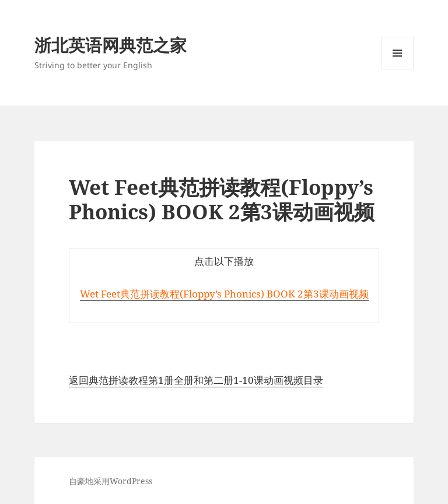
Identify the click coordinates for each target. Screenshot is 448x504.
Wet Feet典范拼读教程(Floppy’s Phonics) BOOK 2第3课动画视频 (224, 294)
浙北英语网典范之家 (111, 45)
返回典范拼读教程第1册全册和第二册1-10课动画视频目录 (196, 380)
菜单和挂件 (397, 69)
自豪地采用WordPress (111, 481)
